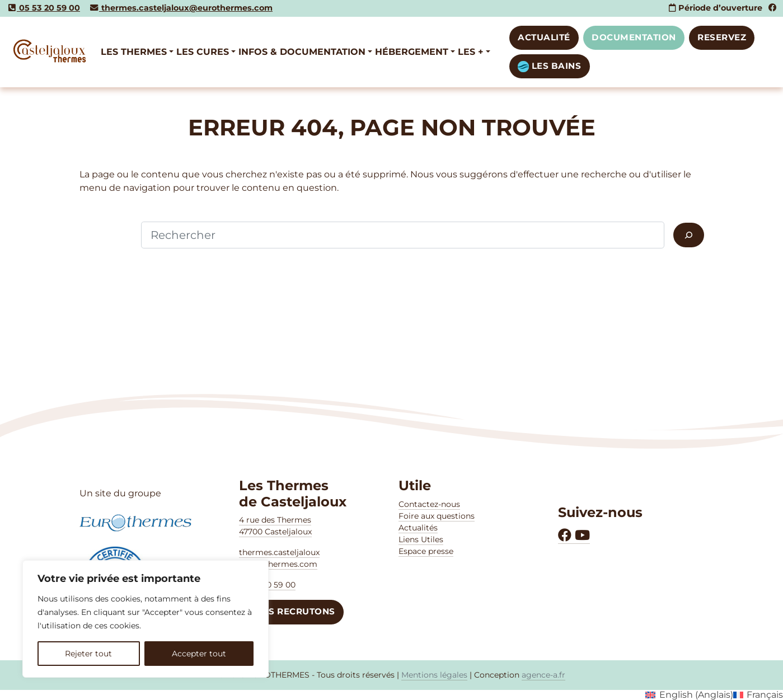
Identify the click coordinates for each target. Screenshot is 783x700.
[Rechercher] (688, 235)
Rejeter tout (88, 654)
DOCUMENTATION (634, 37)
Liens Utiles (421, 539)
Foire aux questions (437, 516)
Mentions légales (434, 675)
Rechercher (106, 235)
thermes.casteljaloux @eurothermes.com (279, 558)
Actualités (418, 528)
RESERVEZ (722, 37)
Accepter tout (199, 654)
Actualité (544, 37)
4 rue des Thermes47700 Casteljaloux (275, 526)
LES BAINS (549, 66)
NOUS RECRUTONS (291, 611)
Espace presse (426, 551)
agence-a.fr (543, 675)
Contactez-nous (429, 504)
